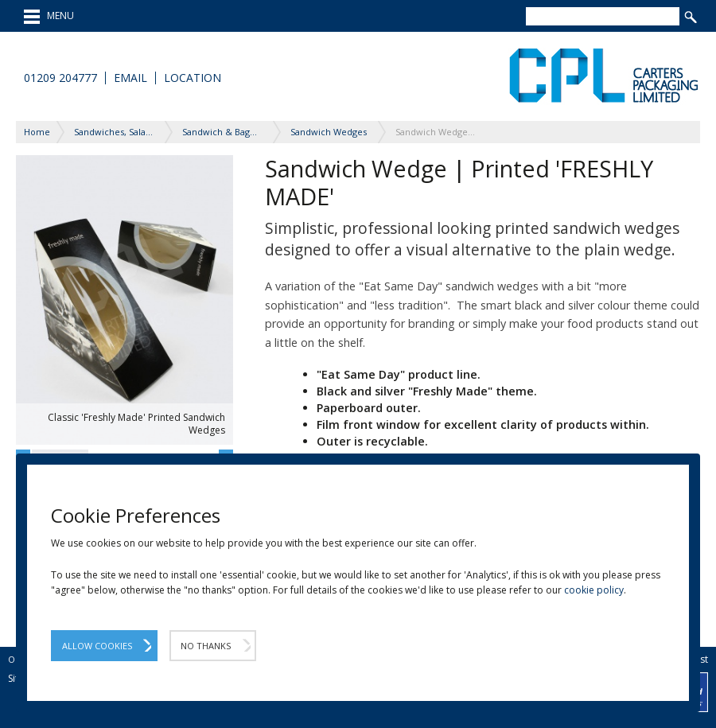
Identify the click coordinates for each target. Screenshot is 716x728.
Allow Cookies (97, 646)
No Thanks (206, 646)
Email (130, 78)
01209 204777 (60, 78)
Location (193, 78)
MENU (49, 17)
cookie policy (594, 590)
